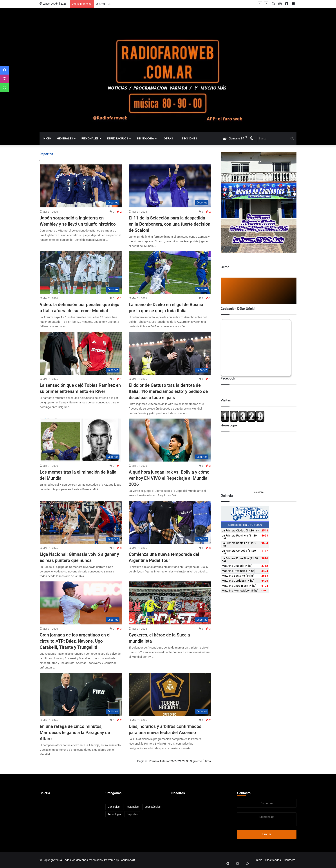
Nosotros (178, 793)
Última (207, 761)
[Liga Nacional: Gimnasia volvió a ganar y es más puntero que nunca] (81, 522)
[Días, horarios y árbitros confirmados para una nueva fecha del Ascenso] (170, 694)
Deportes (132, 814)
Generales (65, 138)
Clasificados (273, 860)
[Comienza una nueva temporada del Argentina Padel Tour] (170, 522)
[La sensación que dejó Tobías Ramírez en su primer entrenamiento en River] (81, 353)
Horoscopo (258, 492)
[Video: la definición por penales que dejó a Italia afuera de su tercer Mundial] (81, 273)
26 (172, 761)
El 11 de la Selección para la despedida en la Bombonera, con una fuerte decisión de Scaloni (170, 224)
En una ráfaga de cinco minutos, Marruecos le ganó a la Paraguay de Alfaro (75, 733)
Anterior (165, 761)
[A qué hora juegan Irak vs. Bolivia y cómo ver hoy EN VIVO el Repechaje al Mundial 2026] (170, 440)
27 (176, 761)
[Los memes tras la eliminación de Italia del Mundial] (81, 440)
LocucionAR (127, 860)
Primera (154, 761)
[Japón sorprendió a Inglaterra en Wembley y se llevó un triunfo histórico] (81, 186)
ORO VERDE (104, 4)
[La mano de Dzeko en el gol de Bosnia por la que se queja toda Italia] (170, 273)
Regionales (90, 138)
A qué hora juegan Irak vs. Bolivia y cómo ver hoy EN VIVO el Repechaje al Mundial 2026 (169, 478)
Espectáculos (117, 138)
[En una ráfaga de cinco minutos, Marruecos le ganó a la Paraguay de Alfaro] (81, 694)
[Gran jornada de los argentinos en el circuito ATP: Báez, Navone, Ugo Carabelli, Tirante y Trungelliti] (81, 603)
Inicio (47, 138)
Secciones (189, 138)
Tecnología (145, 138)
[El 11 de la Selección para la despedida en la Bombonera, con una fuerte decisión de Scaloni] (170, 186)
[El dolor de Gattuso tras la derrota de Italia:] (170, 353)
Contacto (244, 793)
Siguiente (196, 761)
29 (184, 761)
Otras (168, 138)
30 (188, 761)
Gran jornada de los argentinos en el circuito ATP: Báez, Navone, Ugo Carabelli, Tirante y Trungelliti (75, 641)
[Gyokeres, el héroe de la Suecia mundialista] (170, 603)
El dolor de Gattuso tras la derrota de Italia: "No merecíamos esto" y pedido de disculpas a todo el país (168, 391)
